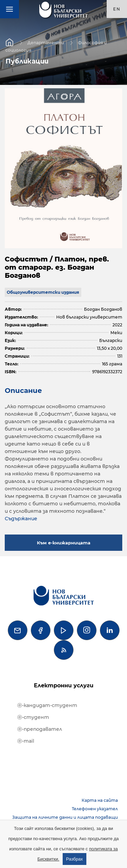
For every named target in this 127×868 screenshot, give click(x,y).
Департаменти (46, 42)
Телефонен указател (95, 809)
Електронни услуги (64, 685)
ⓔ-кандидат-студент (47, 705)
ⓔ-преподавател (40, 729)
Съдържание (21, 519)
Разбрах (75, 859)
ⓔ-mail (26, 741)
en (117, 9)
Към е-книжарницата (64, 543)
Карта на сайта (100, 800)
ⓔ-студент (33, 717)
